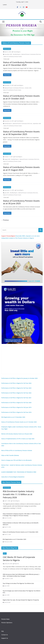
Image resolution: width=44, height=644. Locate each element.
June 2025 (7, 193)
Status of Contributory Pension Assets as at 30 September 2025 (21, 133)
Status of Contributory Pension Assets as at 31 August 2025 (21, 168)
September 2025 (37, 124)
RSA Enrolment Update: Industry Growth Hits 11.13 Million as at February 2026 (18, 494)
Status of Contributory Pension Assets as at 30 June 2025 (21, 202)
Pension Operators (7, 623)
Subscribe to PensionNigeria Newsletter (13, 477)
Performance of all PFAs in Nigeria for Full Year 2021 (16, 398)
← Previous (5, 220)
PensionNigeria (17, 52)
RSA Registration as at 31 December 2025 (14, 539)
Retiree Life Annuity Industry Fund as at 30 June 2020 (17, 434)
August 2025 (7, 159)
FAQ (3, 631)
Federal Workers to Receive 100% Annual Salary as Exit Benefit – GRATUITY (21, 524)
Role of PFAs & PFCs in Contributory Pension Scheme (17, 450)
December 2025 (8, 54)
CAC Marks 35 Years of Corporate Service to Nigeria (19, 559)
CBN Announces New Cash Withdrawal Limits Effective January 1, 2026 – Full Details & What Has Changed (21, 575)
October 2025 (28, 88)
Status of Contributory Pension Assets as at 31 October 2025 (21, 97)
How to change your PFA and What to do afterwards (16, 460)
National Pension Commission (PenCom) (31, 54)
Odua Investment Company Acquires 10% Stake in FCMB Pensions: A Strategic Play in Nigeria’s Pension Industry (22, 515)
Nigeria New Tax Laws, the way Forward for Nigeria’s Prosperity (21, 600)
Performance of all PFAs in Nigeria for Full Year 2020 (16, 403)
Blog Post (16, 564)
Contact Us (5, 635)
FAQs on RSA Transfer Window (10, 455)
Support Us (5, 638)
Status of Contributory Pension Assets (13, 57)
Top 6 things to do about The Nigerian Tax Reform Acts (18, 583)
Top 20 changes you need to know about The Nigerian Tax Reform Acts (21, 592)
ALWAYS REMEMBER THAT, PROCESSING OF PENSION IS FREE (19, 472)
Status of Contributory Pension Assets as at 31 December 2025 (21, 64)
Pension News (7, 49)
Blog (5, 553)
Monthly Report (17, 54)
